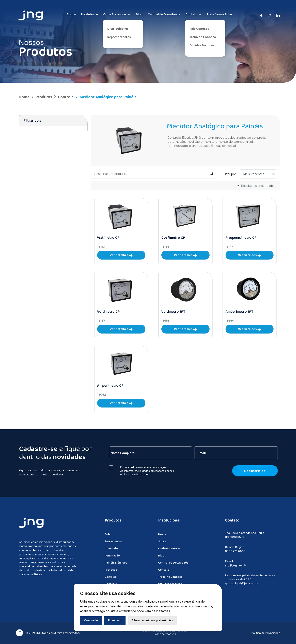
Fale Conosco (199, 29)
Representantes (119, 37)
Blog (139, 14)
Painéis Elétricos (116, 564)
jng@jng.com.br (236, 567)
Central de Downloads (164, 14)
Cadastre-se (257, 471)
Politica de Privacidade (136, 474)
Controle (63, 97)
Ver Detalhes (121, 255)
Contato (194, 14)
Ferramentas (113, 543)
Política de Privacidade (266, 631)
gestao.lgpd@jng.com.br (242, 585)
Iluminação (112, 557)
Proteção (111, 571)
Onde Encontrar (117, 14)
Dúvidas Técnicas (202, 45)
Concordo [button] (91, 620)
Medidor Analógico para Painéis (105, 97)
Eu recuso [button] (115, 620)
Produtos (88, 14)
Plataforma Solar (220, 14)
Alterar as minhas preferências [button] (152, 620)
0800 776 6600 (235, 553)
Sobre (71, 14)
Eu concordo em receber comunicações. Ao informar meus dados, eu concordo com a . (149, 471)
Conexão (111, 578)
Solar (108, 536)
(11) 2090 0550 (235, 538)
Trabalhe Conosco (203, 37)
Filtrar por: (230, 174)
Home (24, 97)
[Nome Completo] (152, 453)
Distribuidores (118, 29)
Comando (111, 550)
